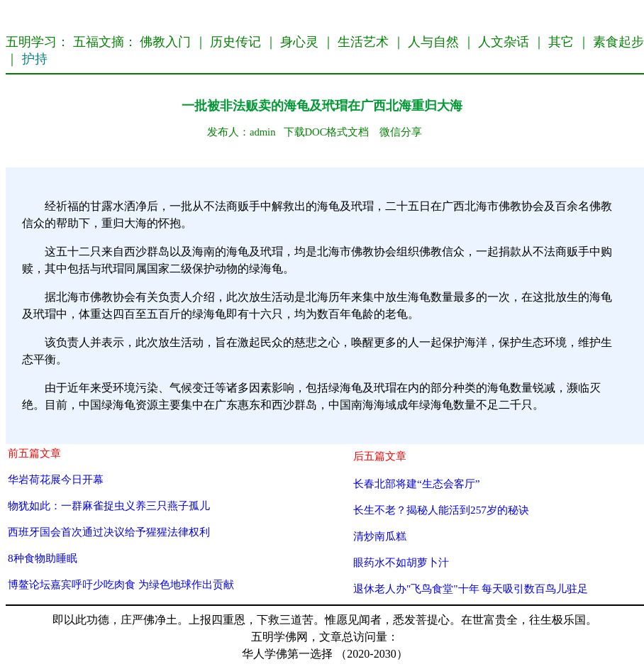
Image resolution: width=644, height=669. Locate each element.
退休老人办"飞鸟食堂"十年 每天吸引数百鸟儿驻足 (471, 588)
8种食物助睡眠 (43, 558)
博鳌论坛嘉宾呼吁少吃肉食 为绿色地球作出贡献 (121, 584)
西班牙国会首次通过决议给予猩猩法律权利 (109, 532)
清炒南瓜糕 (380, 536)
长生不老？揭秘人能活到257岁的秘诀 (441, 510)
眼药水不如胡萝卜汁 (401, 562)
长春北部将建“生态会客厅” (417, 483)
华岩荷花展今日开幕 (56, 479)
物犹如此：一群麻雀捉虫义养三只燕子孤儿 (109, 505)
